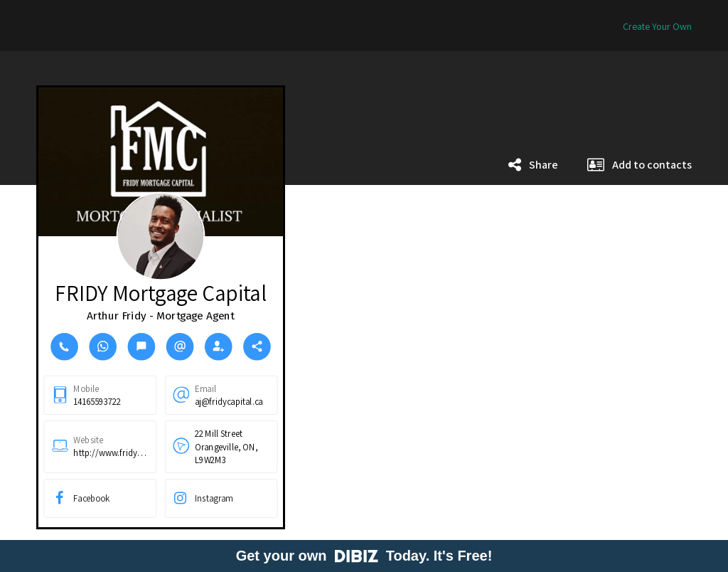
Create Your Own (657, 26)
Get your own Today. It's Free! (364, 556)
